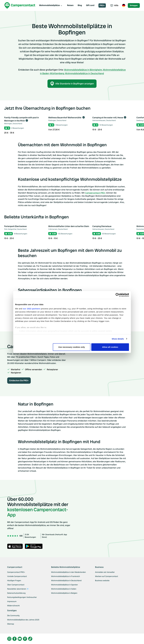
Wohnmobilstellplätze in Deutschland (84, 73)
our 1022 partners (32, 309)
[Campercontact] (20, 5)
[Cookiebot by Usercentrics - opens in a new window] (118, 295)
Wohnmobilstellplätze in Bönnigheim (83, 70)
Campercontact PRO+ (95, 193)
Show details (118, 339)
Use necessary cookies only (72, 347)
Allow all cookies (110, 347)
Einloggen (134, 5)
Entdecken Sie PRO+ (19, 380)
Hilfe (114, 5)
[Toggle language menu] (124, 5)
